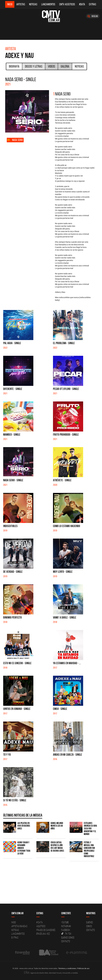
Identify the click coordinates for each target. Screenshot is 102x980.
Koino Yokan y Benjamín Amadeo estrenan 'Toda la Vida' (24, 848)
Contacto (66, 941)
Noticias (33, 4)
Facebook (66, 930)
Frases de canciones (46, 930)
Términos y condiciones (67, 968)
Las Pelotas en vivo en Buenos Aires (24, 826)
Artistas (21, 4)
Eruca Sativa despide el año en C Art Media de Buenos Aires (57, 847)
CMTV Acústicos (67, 4)
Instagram (66, 926)
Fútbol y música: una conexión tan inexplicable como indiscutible (89, 849)
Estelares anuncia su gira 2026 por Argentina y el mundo (90, 829)
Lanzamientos (48, 4)
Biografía (14, 66)
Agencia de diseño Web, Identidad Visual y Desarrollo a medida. (51, 973)
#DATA (82, 4)
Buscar (93, 16)
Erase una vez (43, 934)
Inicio (10, 4)
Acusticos (41, 926)
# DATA (40, 922)
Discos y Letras (34, 66)
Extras (93, 4)
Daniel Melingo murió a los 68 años (57, 826)
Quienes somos (68, 938)
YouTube (65, 922)
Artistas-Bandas (19, 926)
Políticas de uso (83, 968)
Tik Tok (66, 934)
